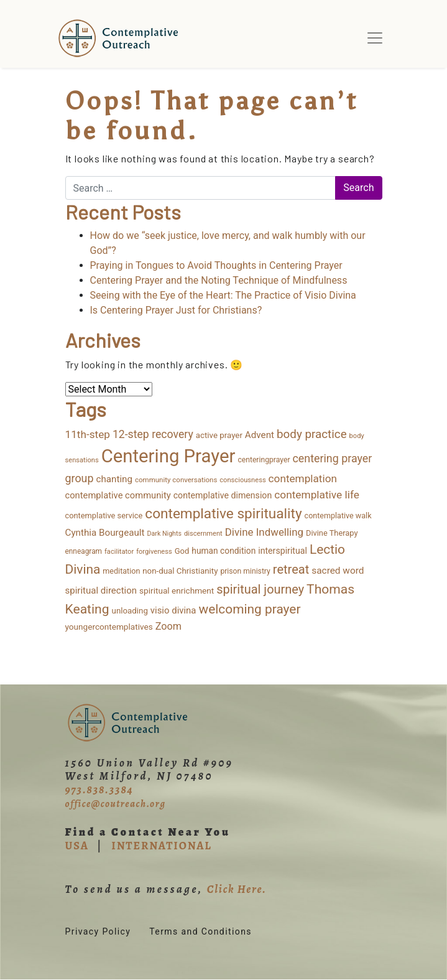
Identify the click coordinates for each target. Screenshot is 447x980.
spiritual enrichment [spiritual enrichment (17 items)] (177, 590)
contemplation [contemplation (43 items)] (303, 478)
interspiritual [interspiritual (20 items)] (283, 551)
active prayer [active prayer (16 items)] (219, 435)
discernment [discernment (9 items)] (203, 534)
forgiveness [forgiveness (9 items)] (154, 552)
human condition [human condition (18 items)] (223, 551)
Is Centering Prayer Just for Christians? (176, 310)
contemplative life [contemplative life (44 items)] (317, 495)
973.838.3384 (99, 790)
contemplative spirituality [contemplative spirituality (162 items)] (223, 514)
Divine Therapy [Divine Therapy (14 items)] (332, 533)
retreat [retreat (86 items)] (291, 569)
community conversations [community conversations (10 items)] (176, 480)
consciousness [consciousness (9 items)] (242, 480)
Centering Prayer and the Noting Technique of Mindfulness (219, 280)
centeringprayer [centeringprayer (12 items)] (264, 460)
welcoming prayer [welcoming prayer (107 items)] (249, 609)
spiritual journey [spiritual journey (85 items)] (260, 589)
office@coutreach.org (116, 804)
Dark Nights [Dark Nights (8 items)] (164, 534)
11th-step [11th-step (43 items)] (88, 434)
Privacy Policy (98, 931)
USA (77, 846)
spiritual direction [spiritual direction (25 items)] (101, 590)
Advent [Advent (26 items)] (260, 435)
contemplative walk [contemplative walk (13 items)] (338, 516)
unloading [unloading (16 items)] (130, 611)
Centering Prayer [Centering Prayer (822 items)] (168, 456)
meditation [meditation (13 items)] (121, 571)
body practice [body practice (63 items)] (312, 434)
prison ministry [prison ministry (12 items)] (245, 571)
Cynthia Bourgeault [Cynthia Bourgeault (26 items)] (105, 533)
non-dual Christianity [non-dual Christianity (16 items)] (180, 571)
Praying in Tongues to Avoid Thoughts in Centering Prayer (216, 265)
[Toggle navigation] (375, 38)
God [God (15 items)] (182, 551)
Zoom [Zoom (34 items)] (168, 626)
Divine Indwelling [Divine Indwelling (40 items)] (264, 532)
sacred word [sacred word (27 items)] (338, 571)
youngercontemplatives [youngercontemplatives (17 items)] (109, 627)
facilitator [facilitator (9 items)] (119, 552)
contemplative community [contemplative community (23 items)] (118, 495)
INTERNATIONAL (161, 846)
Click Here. (237, 889)
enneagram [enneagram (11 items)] (84, 551)
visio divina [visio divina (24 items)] (173, 610)
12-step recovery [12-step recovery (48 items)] (153, 434)
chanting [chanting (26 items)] (114, 479)
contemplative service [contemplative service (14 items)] (104, 516)
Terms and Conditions (200, 931)
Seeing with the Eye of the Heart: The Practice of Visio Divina (223, 295)
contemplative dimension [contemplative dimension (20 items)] (223, 495)
